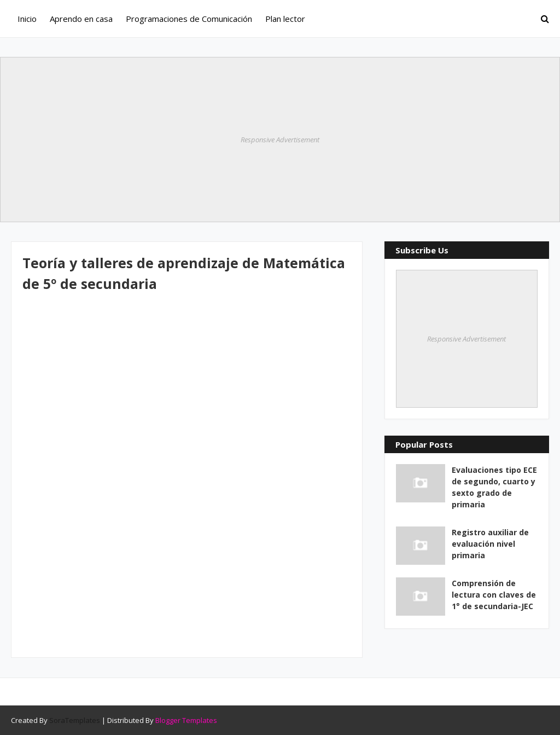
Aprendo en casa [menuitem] (81, 19)
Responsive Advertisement (280, 140)
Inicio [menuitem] (27, 19)
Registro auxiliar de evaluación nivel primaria (490, 544)
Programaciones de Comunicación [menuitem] (189, 19)
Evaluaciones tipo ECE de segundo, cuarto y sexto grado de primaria (494, 487)
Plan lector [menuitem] (285, 19)
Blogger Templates (186, 720)
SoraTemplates (75, 720)
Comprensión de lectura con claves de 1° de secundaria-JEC (494, 595)
